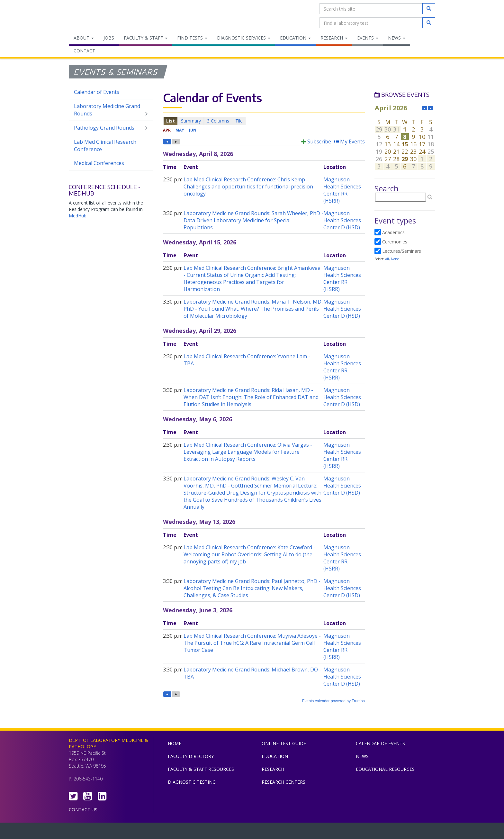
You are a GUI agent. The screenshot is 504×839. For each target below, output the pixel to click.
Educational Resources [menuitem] (385, 769)
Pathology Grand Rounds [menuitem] (111, 128)
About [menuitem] (84, 38)
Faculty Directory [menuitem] (191, 756)
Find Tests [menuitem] (192, 38)
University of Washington (279, 832)
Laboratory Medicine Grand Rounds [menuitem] (111, 110)
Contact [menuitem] (84, 51)
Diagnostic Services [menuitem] (244, 38)
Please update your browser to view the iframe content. (264, 121)
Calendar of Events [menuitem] (97, 92)
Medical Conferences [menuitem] (99, 163)
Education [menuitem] (295, 38)
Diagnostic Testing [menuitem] (192, 782)
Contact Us (83, 810)
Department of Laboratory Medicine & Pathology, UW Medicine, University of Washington (102, 16)
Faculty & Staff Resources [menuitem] (201, 769)
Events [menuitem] (368, 38)
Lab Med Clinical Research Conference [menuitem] (105, 146)
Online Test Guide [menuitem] (284, 743)
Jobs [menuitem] (109, 38)
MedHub (78, 216)
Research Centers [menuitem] (283, 782)
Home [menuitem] (175, 743)
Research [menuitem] (334, 38)
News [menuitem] (397, 38)
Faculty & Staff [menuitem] (146, 38)
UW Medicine (199, 832)
